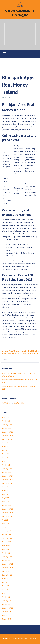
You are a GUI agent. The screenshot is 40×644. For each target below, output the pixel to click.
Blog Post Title (19, 403)
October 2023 (7, 516)
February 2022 (7, 557)
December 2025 (8, 432)
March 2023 (6, 527)
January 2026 (7, 428)
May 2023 (5, 520)
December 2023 (8, 509)
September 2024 (8, 487)
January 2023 (7, 535)
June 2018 (6, 615)
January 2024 (7, 505)
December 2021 (8, 564)
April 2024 (6, 502)
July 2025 (5, 450)
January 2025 (7, 472)
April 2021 (6, 593)
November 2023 (8, 513)
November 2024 (8, 480)
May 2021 (5, 590)
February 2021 (7, 601)
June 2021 (6, 586)
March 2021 (6, 597)
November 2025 (8, 436)
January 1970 (7, 619)
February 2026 (7, 425)
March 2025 (6, 465)
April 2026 (6, 417)
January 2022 (7, 560)
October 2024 (7, 483)
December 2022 (8, 538)
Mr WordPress (7, 403)
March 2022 (6, 553)
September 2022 (8, 546)
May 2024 (5, 498)
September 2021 (8, 575)
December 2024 (8, 476)
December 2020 (8, 608)
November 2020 (8, 612)
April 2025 (6, 461)
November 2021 (8, 568)
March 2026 (6, 421)
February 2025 (7, 469)
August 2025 (6, 447)
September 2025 (8, 443)
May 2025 (5, 458)
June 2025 (6, 454)
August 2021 (6, 579)
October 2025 (7, 439)
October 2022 (7, 542)
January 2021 (7, 604)
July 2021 (5, 582)
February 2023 (7, 531)
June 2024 (6, 494)
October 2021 (7, 571)
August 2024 (6, 491)
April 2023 (6, 524)
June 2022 (6, 549)
